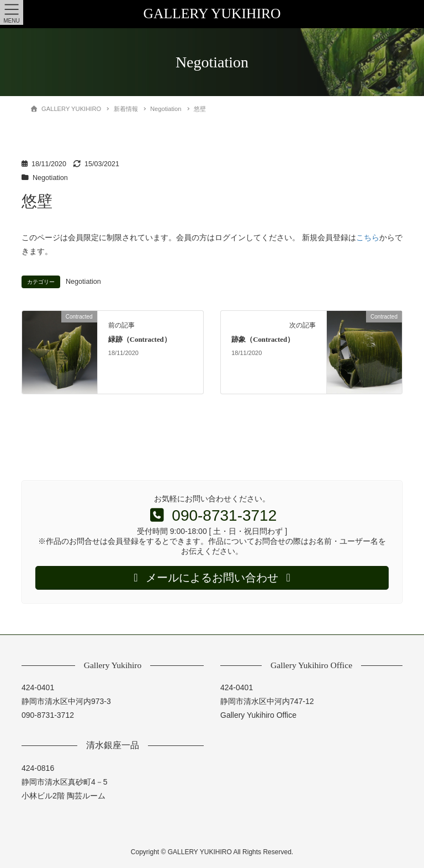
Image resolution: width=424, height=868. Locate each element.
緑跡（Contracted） (140, 340)
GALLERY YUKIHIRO (212, 14)
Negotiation (50, 178)
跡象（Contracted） (263, 340)
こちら (368, 237)
